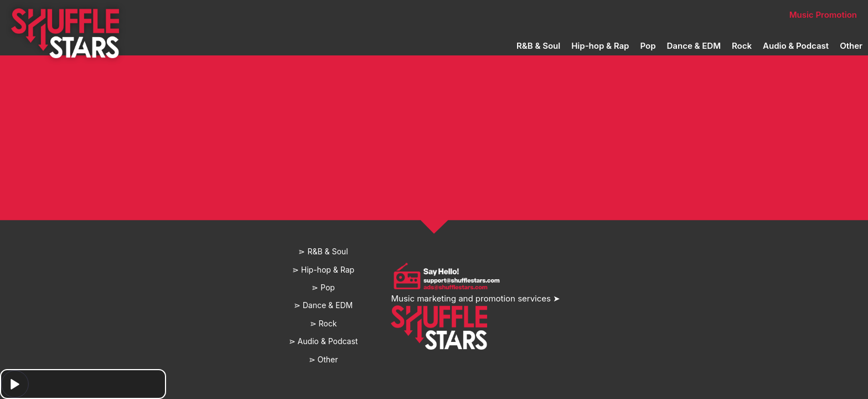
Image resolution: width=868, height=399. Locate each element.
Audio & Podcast (796, 46)
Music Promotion (823, 15)
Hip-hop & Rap (600, 46)
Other (851, 46)
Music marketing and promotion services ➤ (476, 298)
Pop (648, 46)
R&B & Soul (538, 46)
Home (261, 15)
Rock (742, 46)
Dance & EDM (694, 46)
